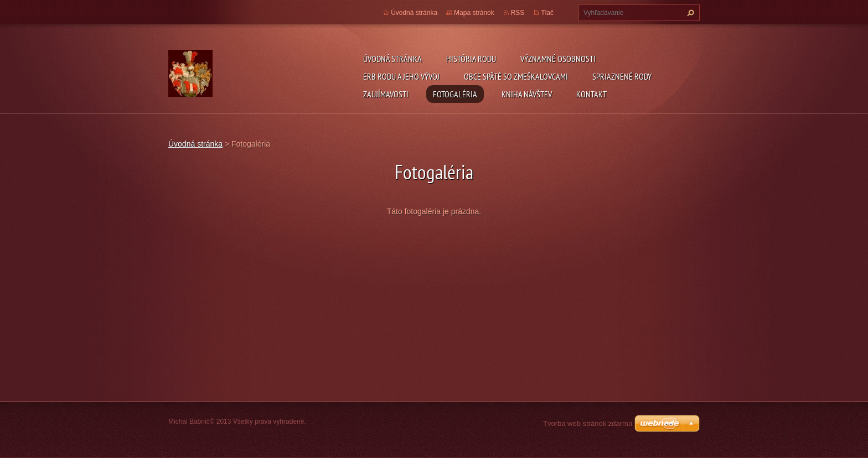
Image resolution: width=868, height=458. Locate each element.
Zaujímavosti (386, 94)
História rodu (471, 59)
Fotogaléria (455, 94)
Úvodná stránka (392, 59)
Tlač (547, 13)
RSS (518, 13)
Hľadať (689, 13)
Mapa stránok (474, 13)
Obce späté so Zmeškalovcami (516, 76)
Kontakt (591, 94)
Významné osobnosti (558, 59)
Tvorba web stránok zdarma (588, 423)
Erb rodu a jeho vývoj (401, 76)
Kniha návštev (527, 94)
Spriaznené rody (622, 76)
